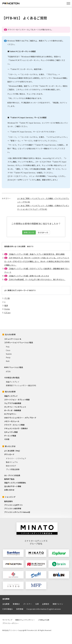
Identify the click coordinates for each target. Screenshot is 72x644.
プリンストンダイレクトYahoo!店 (17, 512)
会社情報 (6, 599)
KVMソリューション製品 (14, 367)
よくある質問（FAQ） (13, 451)
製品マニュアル (12, 462)
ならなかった (43, 232)
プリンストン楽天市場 (13, 508)
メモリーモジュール (12, 421)
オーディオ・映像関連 (13, 410)
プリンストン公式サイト (13, 505)
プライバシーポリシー (11, 623)
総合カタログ (11, 466)
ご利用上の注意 (44, 620)
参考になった (29, 232)
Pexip (8, 357)
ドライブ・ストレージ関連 (14, 425)
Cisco (8, 350)
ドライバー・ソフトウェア (16, 458)
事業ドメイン (58, 604)
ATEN (8, 371)
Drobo (7, 309)
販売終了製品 (9, 479)
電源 (6, 305)
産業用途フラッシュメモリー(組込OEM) (21, 385)
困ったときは (10, 446)
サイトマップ (7, 620)
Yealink (9, 354)
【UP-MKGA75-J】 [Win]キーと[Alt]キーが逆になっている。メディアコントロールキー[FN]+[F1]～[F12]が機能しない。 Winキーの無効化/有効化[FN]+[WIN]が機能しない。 (37, 261)
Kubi (8, 361)
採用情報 (20, 609)
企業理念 (46, 604)
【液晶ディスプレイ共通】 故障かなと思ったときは (29, 276)
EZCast (7, 313)
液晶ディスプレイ (13, 382)
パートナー (28, 604)
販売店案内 (8, 501)
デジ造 (7, 298)
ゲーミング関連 (10, 436)
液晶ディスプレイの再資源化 (15, 483)
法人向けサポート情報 (13, 486)
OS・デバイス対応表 (12, 475)
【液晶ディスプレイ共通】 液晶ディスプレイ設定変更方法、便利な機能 (36, 254)
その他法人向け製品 (12, 378)
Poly (8, 347)
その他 (7, 439)
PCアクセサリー (10, 414)
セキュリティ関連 (11, 432)
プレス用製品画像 (13, 469)
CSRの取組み (8, 609)
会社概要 (6, 604)
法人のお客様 (10, 334)
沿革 (37, 604)
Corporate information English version (44, 609)
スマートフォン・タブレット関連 (17, 400)
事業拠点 (16, 604)
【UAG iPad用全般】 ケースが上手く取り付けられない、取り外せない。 (37, 279)
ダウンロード (9, 454)
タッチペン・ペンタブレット (15, 407)
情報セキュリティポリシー (25, 620)
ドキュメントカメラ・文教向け (16, 428)
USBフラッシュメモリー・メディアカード (20, 418)
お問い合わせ (9, 490)
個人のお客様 (10, 392)
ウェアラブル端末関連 (13, 403)
